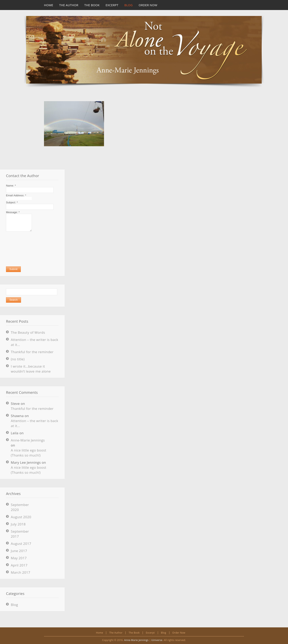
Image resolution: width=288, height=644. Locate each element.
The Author (116, 633)
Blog (14, 605)
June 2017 (19, 551)
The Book (134, 633)
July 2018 (18, 524)
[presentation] (22, 249)
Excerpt (150, 633)
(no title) (18, 359)
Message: (13, 212)
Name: (11, 186)
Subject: (12, 202)
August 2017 (21, 544)
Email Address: (16, 195)
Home (99, 633)
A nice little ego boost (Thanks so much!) (28, 453)
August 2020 (21, 517)
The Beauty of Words (28, 332)
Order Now (179, 633)
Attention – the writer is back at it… (34, 423)
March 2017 (20, 572)
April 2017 (19, 565)
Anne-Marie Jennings (28, 440)
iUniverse (157, 640)
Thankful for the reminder (32, 352)
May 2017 (19, 558)
